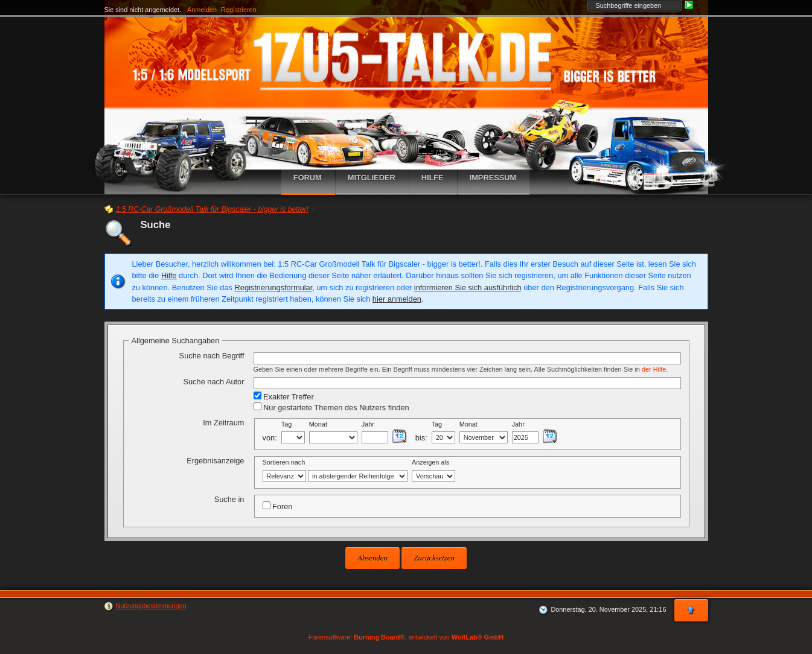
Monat (318, 424)
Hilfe (169, 275)
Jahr (368, 424)
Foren (278, 506)
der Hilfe (654, 369)
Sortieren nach (284, 462)
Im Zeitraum (223, 423)
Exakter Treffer (284, 396)
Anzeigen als (430, 462)
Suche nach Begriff (212, 356)
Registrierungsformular (274, 287)
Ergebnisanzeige (215, 461)
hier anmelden (397, 299)
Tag (287, 424)
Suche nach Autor (213, 382)
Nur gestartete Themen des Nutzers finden (331, 407)
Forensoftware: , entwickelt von (406, 637)
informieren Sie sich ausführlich (468, 287)
